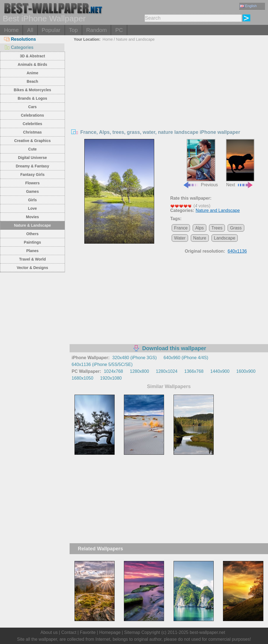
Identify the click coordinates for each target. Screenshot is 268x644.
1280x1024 (167, 371)
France (181, 228)
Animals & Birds (32, 64)
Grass (236, 228)
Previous (200, 163)
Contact (69, 632)
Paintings (32, 242)
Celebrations (32, 115)
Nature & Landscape (32, 225)
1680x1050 (83, 378)
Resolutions (20, 39)
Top (73, 30)
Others (32, 234)
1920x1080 (111, 378)
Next (240, 163)
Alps (199, 228)
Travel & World (32, 259)
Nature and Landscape (135, 39)
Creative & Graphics (32, 141)
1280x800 (139, 371)
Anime (32, 73)
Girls (32, 200)
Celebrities (32, 124)
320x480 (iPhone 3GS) (135, 358)
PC (119, 30)
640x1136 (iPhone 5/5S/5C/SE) (102, 364)
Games (32, 191)
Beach (32, 81)
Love (32, 208)
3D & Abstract (32, 56)
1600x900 (246, 371)
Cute (32, 149)
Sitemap (132, 632)
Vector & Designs (32, 268)
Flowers (32, 183)
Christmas (32, 132)
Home (11, 30)
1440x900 (220, 371)
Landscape (225, 238)
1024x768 (113, 371)
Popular (51, 30)
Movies (32, 217)
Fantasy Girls (32, 175)
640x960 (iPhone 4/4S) (186, 358)
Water (180, 238)
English (248, 6)
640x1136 (237, 251)
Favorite (88, 632)
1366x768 (194, 371)
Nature (200, 238)
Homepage (110, 632)
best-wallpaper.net (207, 632)
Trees (217, 228)
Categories (19, 47)
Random (97, 30)
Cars (32, 107)
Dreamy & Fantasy (32, 166)
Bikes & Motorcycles (32, 90)
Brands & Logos (32, 98)
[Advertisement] (169, 84)
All (30, 30)
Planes (32, 251)
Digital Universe (32, 158)
